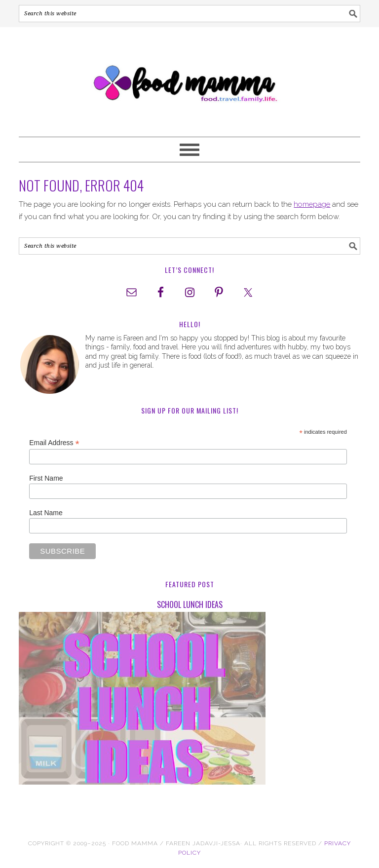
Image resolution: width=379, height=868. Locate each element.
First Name (46, 478)
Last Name (46, 513)
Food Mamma (189, 77)
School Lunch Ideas (190, 604)
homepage (312, 204)
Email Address (54, 443)
